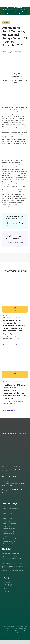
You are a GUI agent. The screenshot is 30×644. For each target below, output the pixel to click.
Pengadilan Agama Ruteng (9, 529)
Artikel (21, 382)
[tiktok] (12, 469)
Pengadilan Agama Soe (9, 513)
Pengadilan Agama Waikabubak (10, 521)
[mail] (19, 469)
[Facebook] (7, 223)
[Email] (23, 223)
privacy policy (11, 638)
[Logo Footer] (15, 422)
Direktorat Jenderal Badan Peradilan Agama (12, 561)
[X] (10, 223)
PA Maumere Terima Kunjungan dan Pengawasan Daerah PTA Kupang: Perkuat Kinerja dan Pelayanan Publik (14, 325)
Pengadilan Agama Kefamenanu (11, 516)
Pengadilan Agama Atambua (10, 518)
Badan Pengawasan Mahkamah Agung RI (12, 559)
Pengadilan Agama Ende (9, 534)
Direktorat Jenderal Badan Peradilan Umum (12, 564)
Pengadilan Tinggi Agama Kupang (11, 508)
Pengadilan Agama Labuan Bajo (11, 526)
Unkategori (6, 22)
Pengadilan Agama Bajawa (9, 531)
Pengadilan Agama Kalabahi (10, 541)
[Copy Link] (7, 225)
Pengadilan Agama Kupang (10, 511)
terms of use (19, 638)
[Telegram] (16, 223)
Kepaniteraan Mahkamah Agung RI (10, 556)
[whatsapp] (16, 469)
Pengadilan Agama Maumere (12, 51)
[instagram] (8, 469)
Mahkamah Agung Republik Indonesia (11, 554)
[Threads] (19, 223)
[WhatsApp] (13, 223)
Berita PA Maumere (14, 317)
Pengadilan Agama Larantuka (10, 536)
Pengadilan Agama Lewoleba (10, 539)
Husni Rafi (15, 634)
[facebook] (4, 469)
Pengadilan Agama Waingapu (10, 524)
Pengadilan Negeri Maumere (10, 544)
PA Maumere (8, 316)
